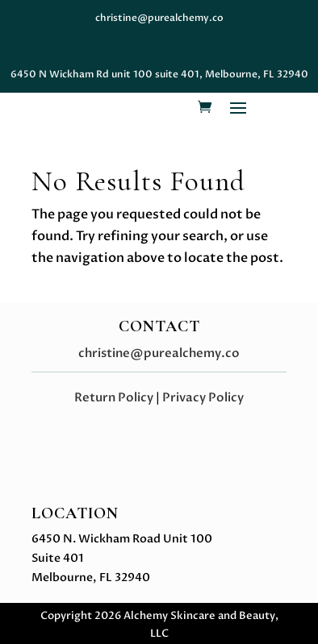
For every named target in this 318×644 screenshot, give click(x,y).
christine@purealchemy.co (159, 353)
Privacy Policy (203, 397)
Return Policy (114, 397)
